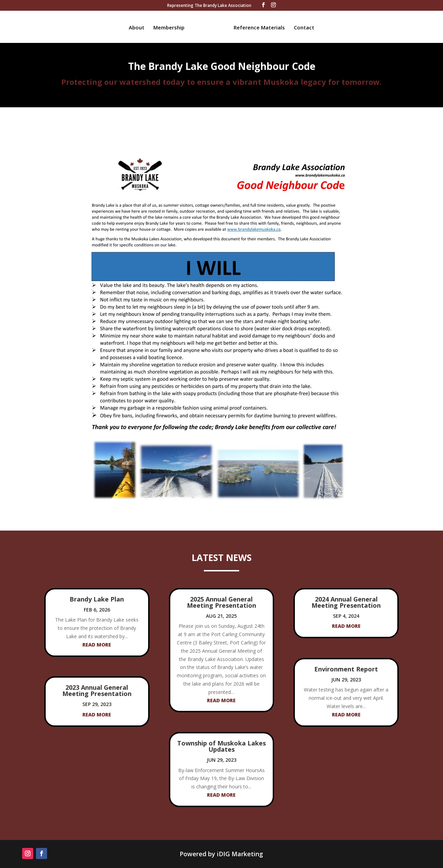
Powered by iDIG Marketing (221, 854)
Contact (302, 27)
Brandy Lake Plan (97, 599)
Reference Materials (257, 27)
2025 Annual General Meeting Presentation (221, 602)
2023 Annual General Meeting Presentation (97, 690)
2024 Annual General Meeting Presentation (346, 602)
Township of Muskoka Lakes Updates (221, 746)
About (139, 27)
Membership (171, 27)
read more (97, 645)
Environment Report (346, 669)
